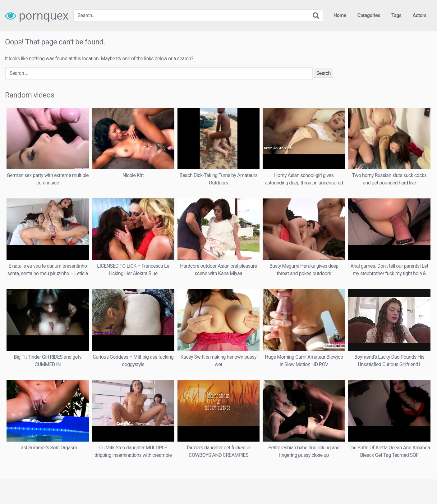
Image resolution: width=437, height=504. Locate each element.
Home (340, 15)
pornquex (37, 16)
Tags (396, 15)
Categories (369, 15)
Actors (420, 15)
